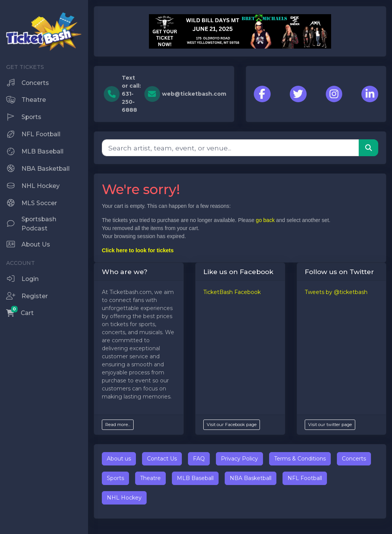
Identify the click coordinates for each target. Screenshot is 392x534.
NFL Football (305, 478)
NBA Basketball (251, 478)
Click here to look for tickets (138, 250)
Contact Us (162, 459)
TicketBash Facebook (232, 292)
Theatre (150, 478)
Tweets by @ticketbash (336, 292)
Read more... (118, 425)
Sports (115, 478)
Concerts (354, 459)
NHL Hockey (124, 498)
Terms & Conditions (300, 459)
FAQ (199, 459)
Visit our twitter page (330, 425)
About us (119, 459)
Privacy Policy (239, 459)
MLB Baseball (195, 478)
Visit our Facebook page (232, 425)
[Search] (230, 148)
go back (265, 220)
